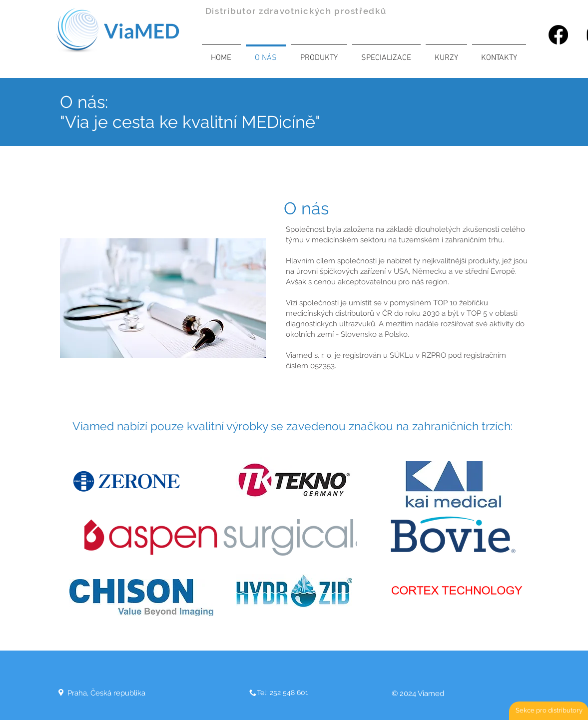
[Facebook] (558, 35)
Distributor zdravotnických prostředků (296, 11)
